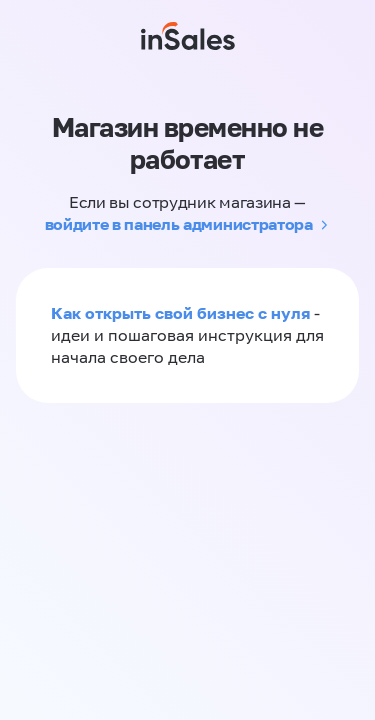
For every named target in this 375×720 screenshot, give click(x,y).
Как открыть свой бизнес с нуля (180, 313)
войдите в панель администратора (179, 224)
